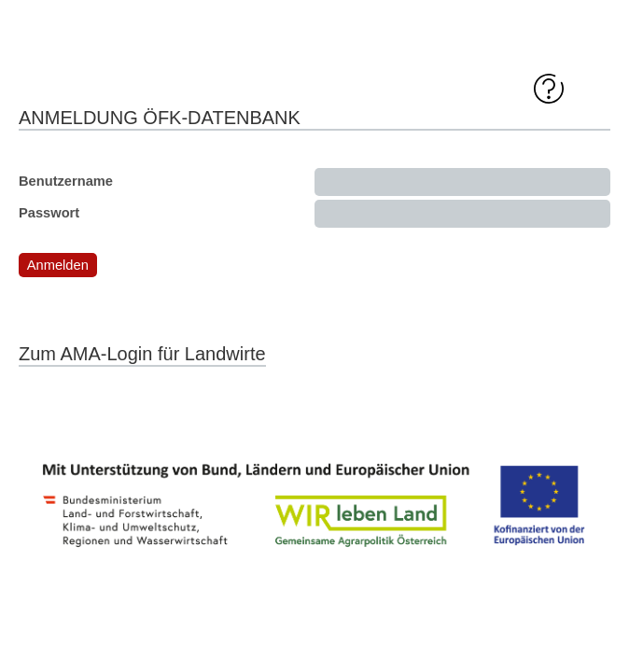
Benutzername (66, 181)
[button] (58, 265)
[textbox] (462, 182)
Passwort (49, 213)
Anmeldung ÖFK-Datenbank (160, 118)
